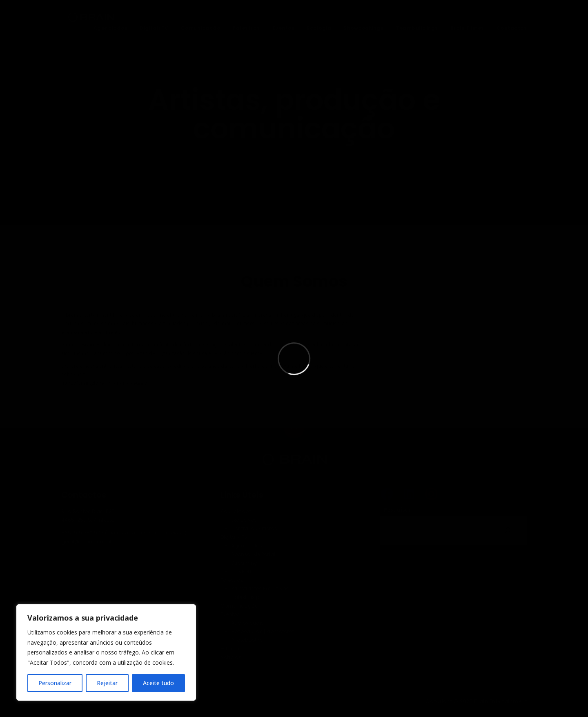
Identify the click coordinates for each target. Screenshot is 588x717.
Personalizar (55, 683)
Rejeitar (107, 683)
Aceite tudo (158, 683)
